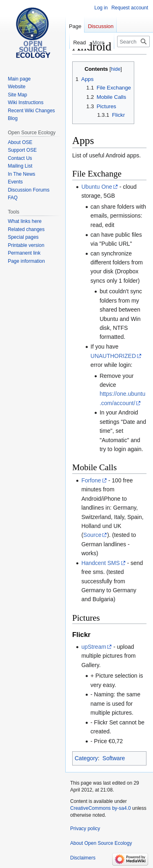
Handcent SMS (100, 563)
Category (86, 758)
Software (114, 758)
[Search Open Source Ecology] (133, 41)
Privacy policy (85, 829)
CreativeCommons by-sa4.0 (101, 808)
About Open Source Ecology (101, 843)
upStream (94, 647)
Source (92, 535)
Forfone (91, 480)
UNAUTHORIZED (113, 356)
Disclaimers (83, 858)
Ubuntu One (97, 187)
